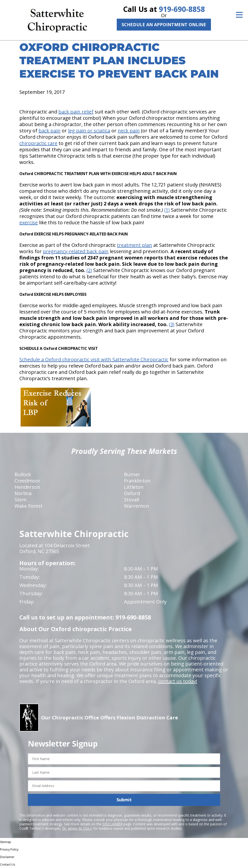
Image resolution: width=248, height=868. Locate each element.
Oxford (132, 493)
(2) (89, 270)
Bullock (23, 474)
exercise (29, 222)
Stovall (132, 500)
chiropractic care (38, 143)
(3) (172, 324)
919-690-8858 (182, 9)
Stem (20, 500)
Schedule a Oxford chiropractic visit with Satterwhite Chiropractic (94, 359)
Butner (132, 474)
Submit (124, 800)
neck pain (129, 131)
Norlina (23, 493)
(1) (167, 210)
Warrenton (137, 506)
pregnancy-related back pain (76, 251)
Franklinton (137, 481)
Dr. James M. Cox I (77, 828)
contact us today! (178, 681)
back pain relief (76, 112)
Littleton (134, 487)
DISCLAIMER (112, 824)
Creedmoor (27, 481)
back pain (50, 131)
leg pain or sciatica (89, 131)
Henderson (27, 487)
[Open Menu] (239, 15)
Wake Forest (29, 506)
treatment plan (135, 245)
